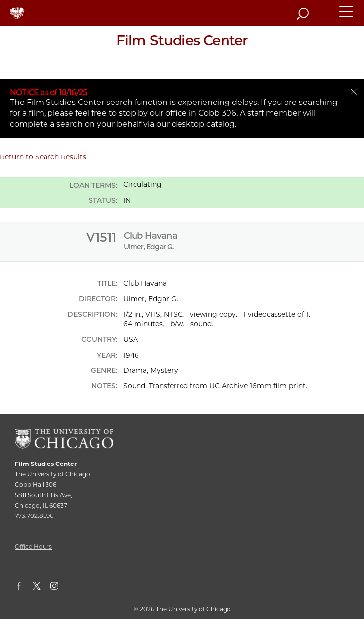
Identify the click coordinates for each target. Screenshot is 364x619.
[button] (347, 16)
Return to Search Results (43, 157)
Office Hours (33, 546)
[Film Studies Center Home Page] (182, 44)
